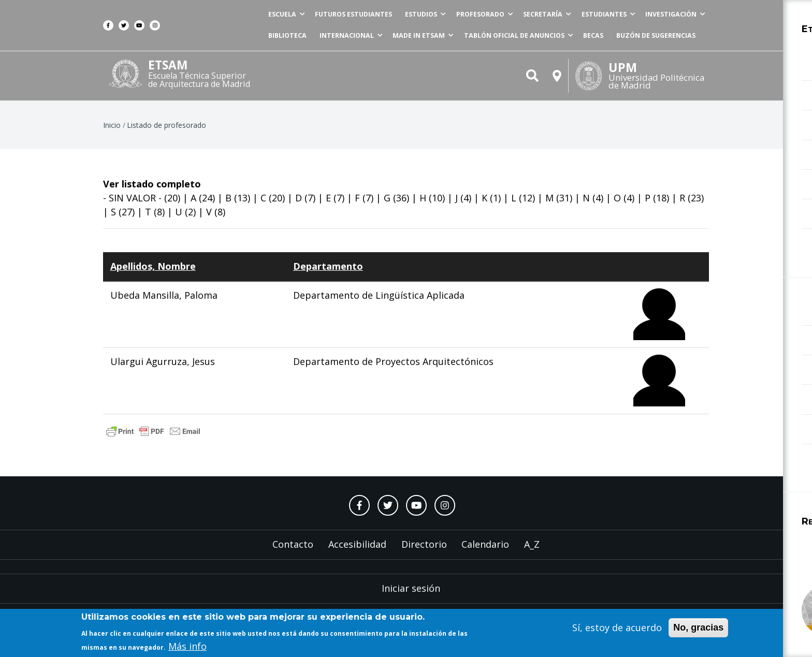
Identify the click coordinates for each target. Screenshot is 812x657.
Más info (187, 648)
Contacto (293, 549)
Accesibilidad (357, 549)
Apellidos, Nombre (153, 272)
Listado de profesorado (166, 130)
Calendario (485, 549)
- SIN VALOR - (132, 203)
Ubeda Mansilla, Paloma (164, 301)
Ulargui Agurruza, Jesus (163, 367)
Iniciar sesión (411, 593)
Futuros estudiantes (321, 16)
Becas (584, 40)
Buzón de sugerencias (654, 40)
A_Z (532, 549)
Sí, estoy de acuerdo (617, 629)
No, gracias (698, 629)
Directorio (424, 549)
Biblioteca (248, 40)
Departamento (328, 272)
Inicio (112, 130)
